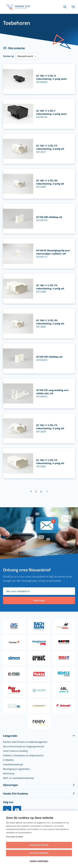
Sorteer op (8, 56)
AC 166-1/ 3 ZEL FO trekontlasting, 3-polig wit (50, 147)
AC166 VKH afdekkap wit (49, 357)
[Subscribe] (39, 600)
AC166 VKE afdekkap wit (49, 217)
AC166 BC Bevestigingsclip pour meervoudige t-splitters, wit (53, 252)
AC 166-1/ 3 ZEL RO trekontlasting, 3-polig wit (50, 182)
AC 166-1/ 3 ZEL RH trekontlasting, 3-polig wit (50, 322)
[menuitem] (25, 742)
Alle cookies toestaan (39, 845)
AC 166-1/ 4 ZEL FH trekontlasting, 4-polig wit (50, 287)
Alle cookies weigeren (39, 853)
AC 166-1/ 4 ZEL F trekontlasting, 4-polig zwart (51, 112)
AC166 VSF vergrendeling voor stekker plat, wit (52, 392)
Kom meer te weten (15, 836)
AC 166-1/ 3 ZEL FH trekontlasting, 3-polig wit (50, 427)
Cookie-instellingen (39, 861)
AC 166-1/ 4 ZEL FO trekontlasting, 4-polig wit (50, 462)
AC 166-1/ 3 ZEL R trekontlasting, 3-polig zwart (51, 77)
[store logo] (18, 7)
